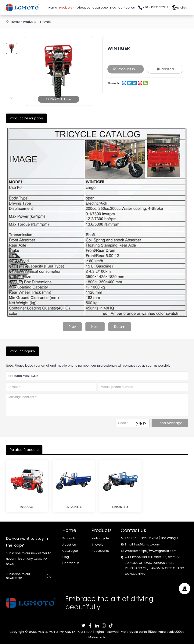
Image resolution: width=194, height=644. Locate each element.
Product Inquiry (128, 69)
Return (120, 327)
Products (67, 7)
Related (165, 69)
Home (53, 7)
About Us (84, 7)
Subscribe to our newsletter (18, 576)
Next (95, 327)
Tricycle (46, 22)
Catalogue (100, 7)
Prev (72, 327)
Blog (113, 7)
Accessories (101, 551)
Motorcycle (100, 538)
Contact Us (127, 7)
